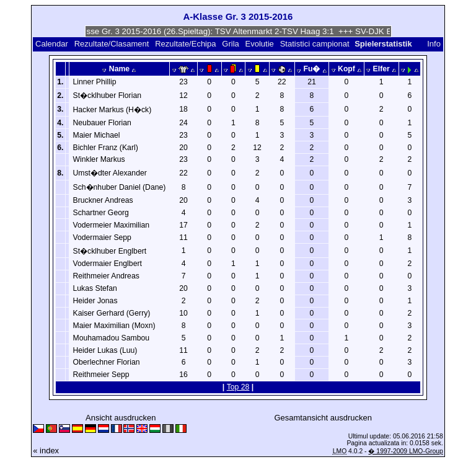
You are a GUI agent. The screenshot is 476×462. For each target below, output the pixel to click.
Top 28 (238, 387)
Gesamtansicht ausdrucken (323, 418)
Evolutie (260, 44)
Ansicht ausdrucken (121, 418)
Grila (230, 44)
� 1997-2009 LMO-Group (405, 451)
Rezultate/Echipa (185, 44)
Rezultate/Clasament (112, 44)
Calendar (52, 44)
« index (46, 451)
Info (434, 44)
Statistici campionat (315, 44)
